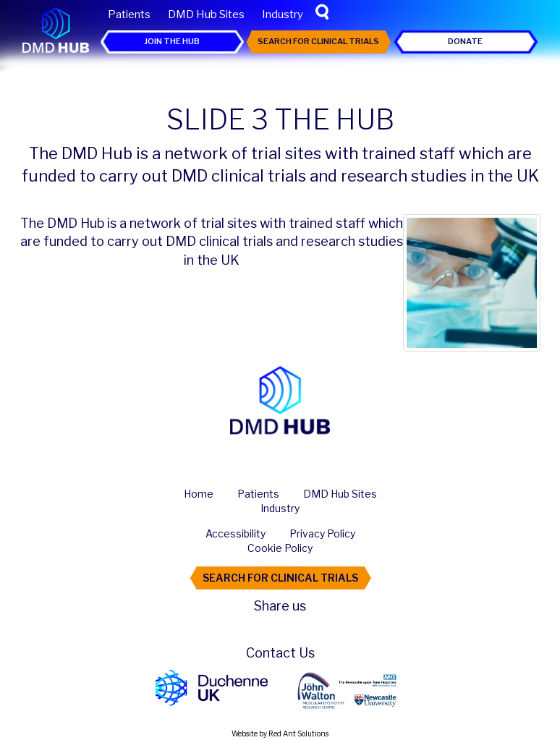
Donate (465, 41)
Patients (129, 14)
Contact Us (280, 653)
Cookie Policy (280, 548)
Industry (283, 14)
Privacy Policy (322, 533)
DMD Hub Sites (206, 14)
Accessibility (236, 533)
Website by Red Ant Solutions (280, 733)
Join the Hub (172, 41)
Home (199, 494)
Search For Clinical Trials (318, 41)
